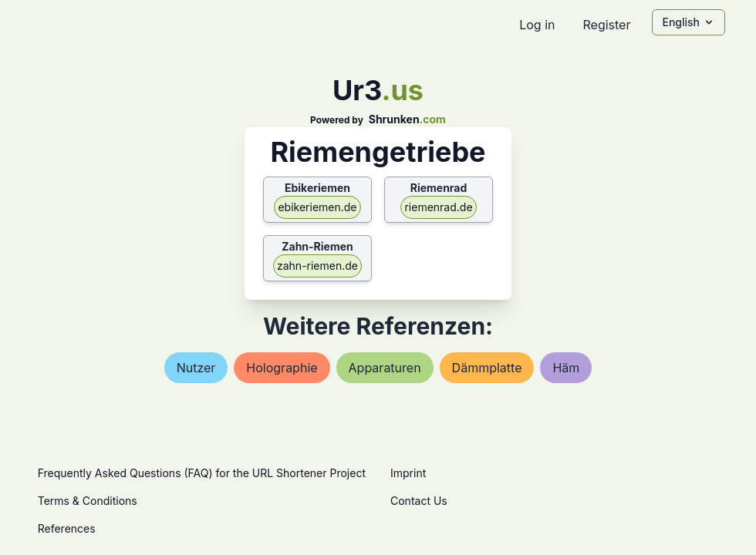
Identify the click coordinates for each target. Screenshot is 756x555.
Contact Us (419, 501)
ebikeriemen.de (317, 207)
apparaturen (385, 368)
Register (606, 25)
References (67, 528)
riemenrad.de (438, 207)
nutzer (196, 368)
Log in (537, 25)
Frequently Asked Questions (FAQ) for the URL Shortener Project (202, 473)
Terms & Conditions (88, 501)
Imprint (408, 473)
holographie (282, 368)
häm (566, 368)
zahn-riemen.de (317, 266)
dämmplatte (487, 368)
